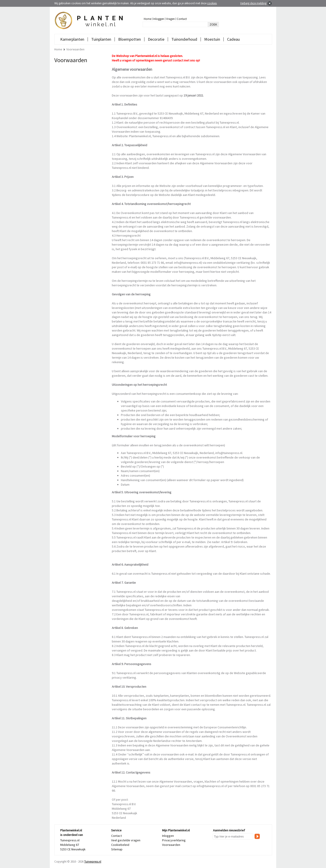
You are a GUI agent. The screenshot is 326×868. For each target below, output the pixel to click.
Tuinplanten (101, 39)
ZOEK (213, 24)
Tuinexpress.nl (93, 862)
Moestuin (212, 39)
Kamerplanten (72, 39)
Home (147, 19)
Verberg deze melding (253, 3)
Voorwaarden (171, 845)
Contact (182, 19)
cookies (212, 3)
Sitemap (117, 849)
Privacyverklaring (174, 840)
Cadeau (233, 39)
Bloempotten (129, 39)
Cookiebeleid (120, 845)
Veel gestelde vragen (126, 840)
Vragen (170, 19)
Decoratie (156, 39)
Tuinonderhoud (184, 39)
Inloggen (159, 19)
